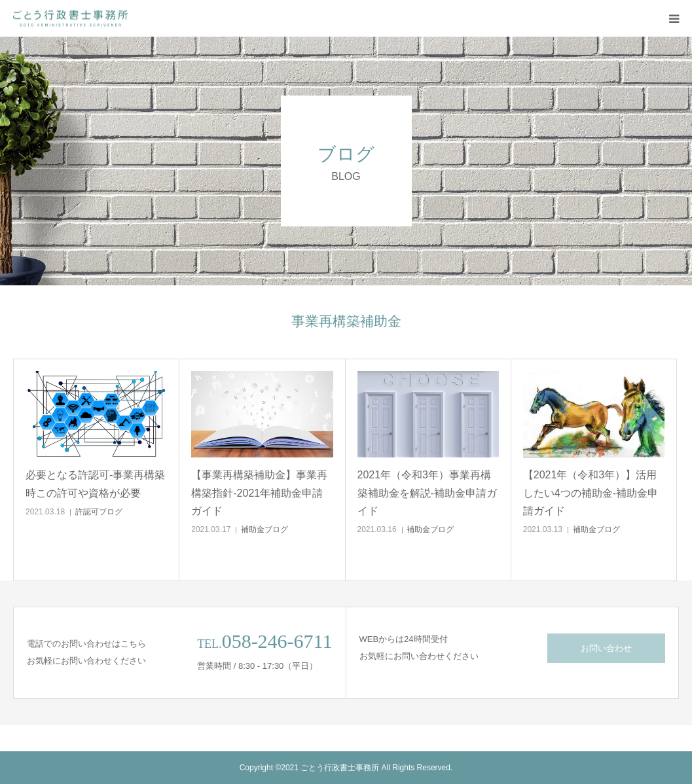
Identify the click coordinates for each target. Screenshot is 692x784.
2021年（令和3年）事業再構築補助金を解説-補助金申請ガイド (427, 492)
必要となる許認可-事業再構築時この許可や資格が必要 (95, 484)
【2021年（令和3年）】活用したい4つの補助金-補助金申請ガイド (591, 492)
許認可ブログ (99, 512)
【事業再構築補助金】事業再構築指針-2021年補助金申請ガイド (259, 492)
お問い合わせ (606, 648)
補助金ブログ (264, 529)
